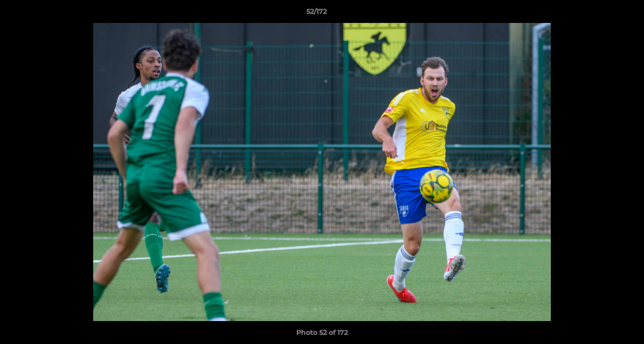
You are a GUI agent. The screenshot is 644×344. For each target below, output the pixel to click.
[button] (604, 14)
